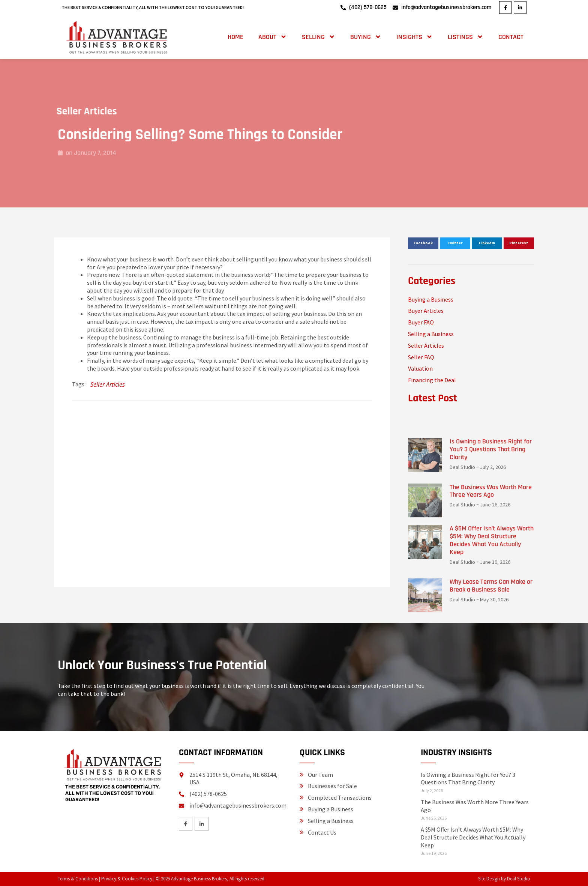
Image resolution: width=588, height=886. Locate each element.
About (273, 37)
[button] (423, 243)
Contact (511, 37)
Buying (366, 37)
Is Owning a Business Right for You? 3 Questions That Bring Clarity (491, 558)
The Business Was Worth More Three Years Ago (491, 599)
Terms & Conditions (78, 879)
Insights (415, 37)
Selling (319, 37)
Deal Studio (519, 879)
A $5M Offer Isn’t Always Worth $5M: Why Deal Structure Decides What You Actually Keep (492, 648)
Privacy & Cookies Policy (127, 879)
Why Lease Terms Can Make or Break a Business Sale (491, 694)
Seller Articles (71, 111)
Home (235, 37)
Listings (466, 37)
